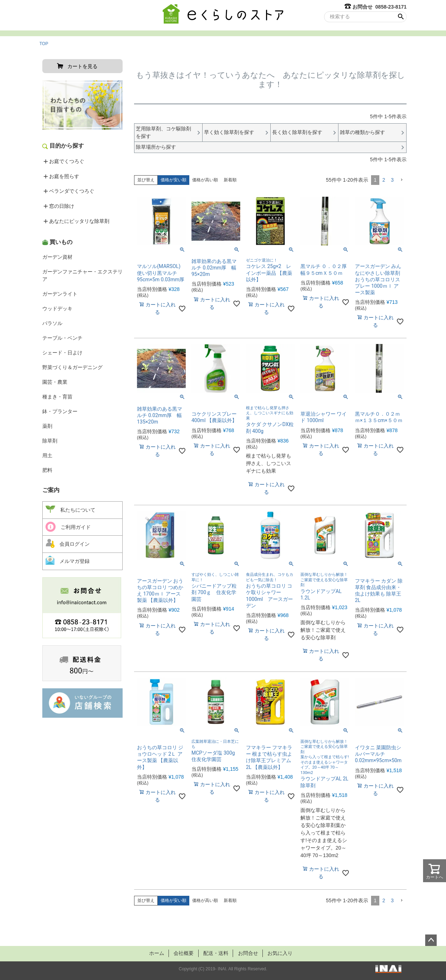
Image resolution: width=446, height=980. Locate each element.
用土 (47, 455)
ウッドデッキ (57, 309)
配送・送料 (215, 953)
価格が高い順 (205, 180)
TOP (44, 44)
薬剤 (47, 426)
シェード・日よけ (62, 353)
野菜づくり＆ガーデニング (72, 367)
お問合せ (250, 953)
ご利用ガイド (68, 527)
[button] (402, 180)
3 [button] (392, 180)
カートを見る (82, 66)
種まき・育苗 (57, 397)
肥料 (47, 470)
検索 (401, 17)
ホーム (152, 953)
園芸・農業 (55, 382)
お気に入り (284, 953)
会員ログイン (68, 543)
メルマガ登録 (68, 560)
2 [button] (384, 180)
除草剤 (50, 441)
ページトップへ (431, 940)
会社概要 (181, 953)
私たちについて (70, 510)
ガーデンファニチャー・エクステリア (82, 275)
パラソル (52, 323)
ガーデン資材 (57, 257)
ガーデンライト (60, 294)
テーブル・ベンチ (62, 338)
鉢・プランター (60, 411)
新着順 (230, 180)
